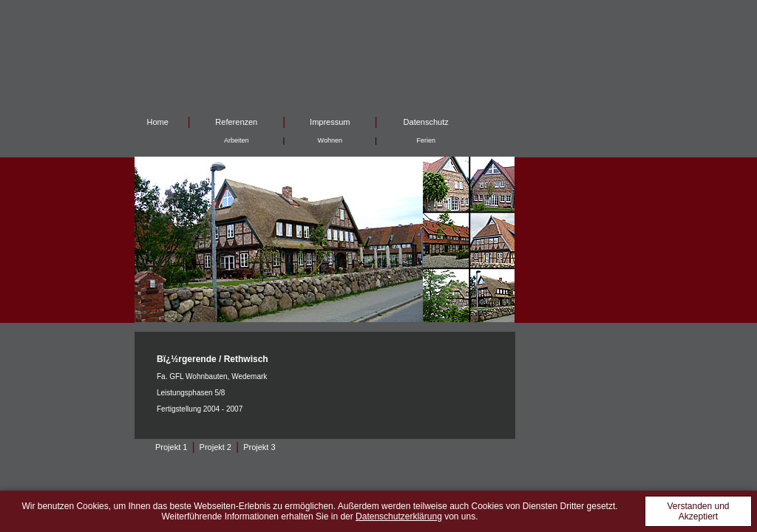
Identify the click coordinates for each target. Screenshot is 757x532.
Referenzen (236, 122)
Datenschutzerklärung (399, 516)
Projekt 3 (259, 447)
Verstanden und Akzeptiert (698, 511)
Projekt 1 (171, 447)
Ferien (426, 140)
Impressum (330, 122)
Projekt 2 (215, 447)
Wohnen (330, 140)
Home (158, 122)
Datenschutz (426, 122)
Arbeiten (237, 140)
